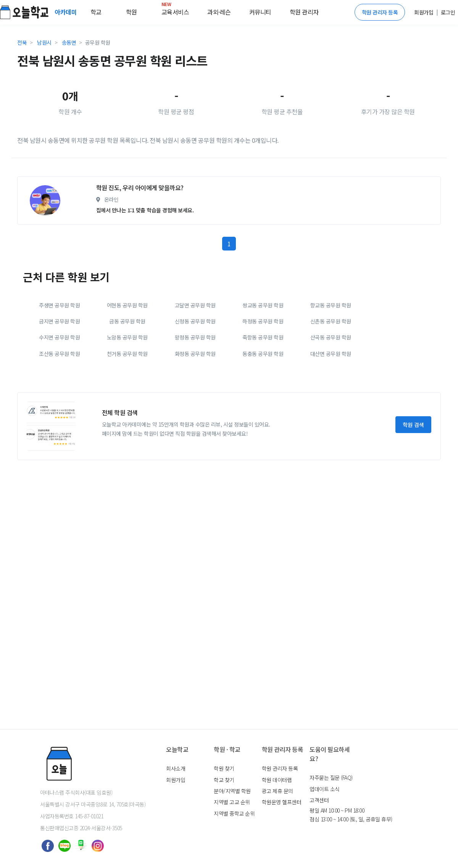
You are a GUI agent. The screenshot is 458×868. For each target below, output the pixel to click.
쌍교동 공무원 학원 (263, 369)
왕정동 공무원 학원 (195, 401)
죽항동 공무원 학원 (263, 401)
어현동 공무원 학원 (127, 369)
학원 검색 (413, 488)
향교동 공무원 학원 (331, 369)
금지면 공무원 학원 (59, 385)
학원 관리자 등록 (380, 12)
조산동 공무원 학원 (59, 417)
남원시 (44, 42)
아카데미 (66, 12)
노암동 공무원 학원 (127, 401)
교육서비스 (175, 10)
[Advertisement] (195, 202)
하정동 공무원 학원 (263, 385)
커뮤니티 (260, 12)
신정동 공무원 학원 (195, 385)
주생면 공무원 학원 (59, 369)
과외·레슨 (219, 12)
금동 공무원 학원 (127, 385)
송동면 (69, 42)
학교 (96, 12)
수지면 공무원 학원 (59, 401)
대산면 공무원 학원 (331, 417)
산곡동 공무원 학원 (331, 401)
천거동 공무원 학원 (127, 417)
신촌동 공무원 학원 (331, 385)
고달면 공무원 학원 (195, 369)
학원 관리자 (304, 12)
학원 (131, 12)
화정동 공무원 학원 (195, 417)
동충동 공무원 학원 (263, 417)
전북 (22, 42)
